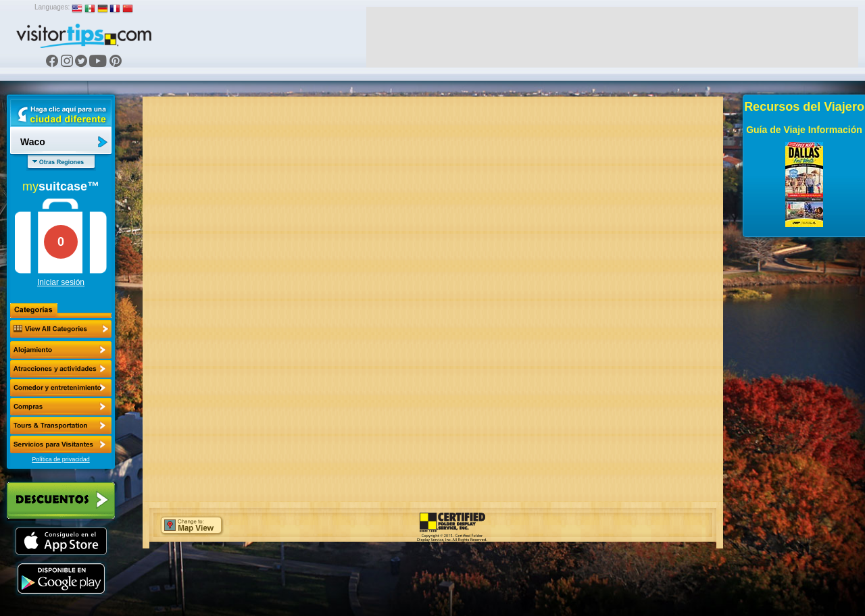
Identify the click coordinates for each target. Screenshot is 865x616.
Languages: (52, 7)
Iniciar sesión (61, 282)
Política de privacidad (61, 459)
